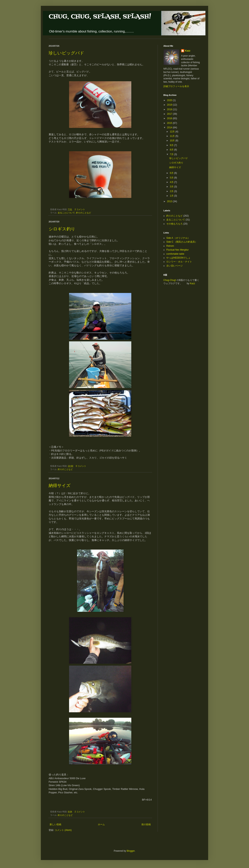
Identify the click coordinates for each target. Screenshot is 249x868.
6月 (172, 173)
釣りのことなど (84, 213)
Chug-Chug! (170, 280)
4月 (172, 182)
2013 (170, 201)
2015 (170, 123)
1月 (172, 196)
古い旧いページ (174, 266)
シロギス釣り (62, 229)
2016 (170, 118)
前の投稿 (146, 824)
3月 (172, 187)
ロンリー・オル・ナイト (179, 262)
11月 (173, 136)
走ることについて (66, 213)
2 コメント (80, 209)
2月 (172, 191)
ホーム (101, 824)
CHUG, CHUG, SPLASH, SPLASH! (100, 17)
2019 (170, 105)
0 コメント (81, 466)
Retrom (170, 246)
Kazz (188, 51)
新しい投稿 (55, 824)
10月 (173, 141)
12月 (173, 132)
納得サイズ (60, 486)
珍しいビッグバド (66, 53)
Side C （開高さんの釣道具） (182, 242)
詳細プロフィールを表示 (176, 86)
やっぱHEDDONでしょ (178, 258)
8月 (172, 150)
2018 (170, 109)
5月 (172, 178)
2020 (170, 100)
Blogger (131, 851)
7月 (172, 154)
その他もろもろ (174, 224)
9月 (172, 145)
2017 (170, 114)
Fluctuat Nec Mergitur (178, 250)
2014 (170, 128)
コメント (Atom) (63, 830)
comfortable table (175, 254)
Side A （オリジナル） (178, 238)
